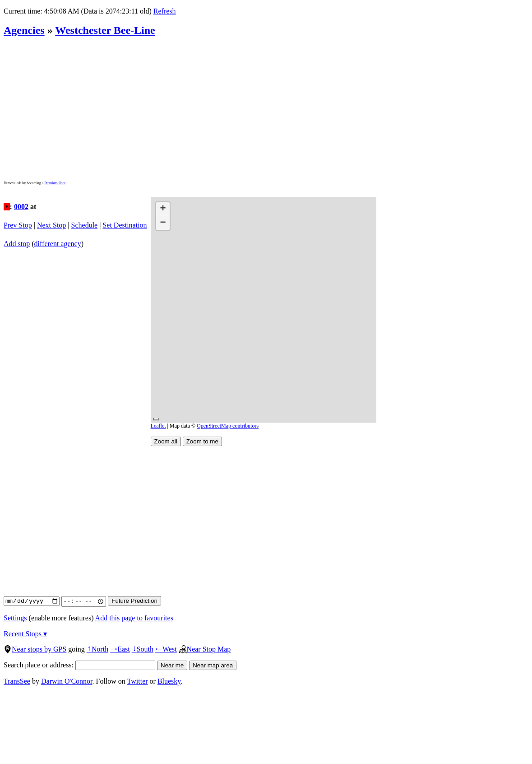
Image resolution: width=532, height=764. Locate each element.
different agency (58, 244)
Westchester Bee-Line (105, 30)
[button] (163, 209)
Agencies (24, 30)
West (166, 649)
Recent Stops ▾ (25, 634)
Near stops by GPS (35, 649)
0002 (21, 207)
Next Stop (51, 225)
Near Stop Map (205, 649)
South (143, 649)
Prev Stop (18, 225)
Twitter (138, 681)
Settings (15, 618)
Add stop (17, 244)
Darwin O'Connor (67, 681)
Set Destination (125, 225)
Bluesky (169, 681)
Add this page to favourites (134, 618)
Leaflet (158, 426)
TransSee (17, 681)
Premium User (55, 183)
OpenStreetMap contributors (228, 426)
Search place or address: (79, 665)
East (120, 649)
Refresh (165, 11)
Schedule (85, 225)
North (97, 649)
